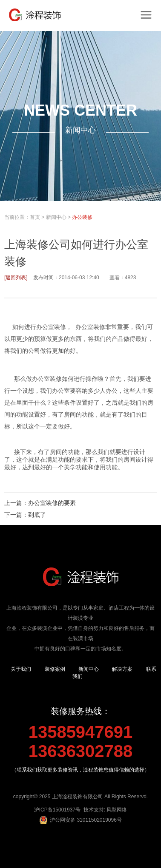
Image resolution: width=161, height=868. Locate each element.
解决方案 (122, 669)
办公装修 (82, 217)
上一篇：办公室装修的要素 (40, 503)
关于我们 (21, 669)
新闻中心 (56, 217)
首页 (35, 217)
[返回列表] (16, 278)
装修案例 (55, 669)
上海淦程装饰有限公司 (78, 797)
